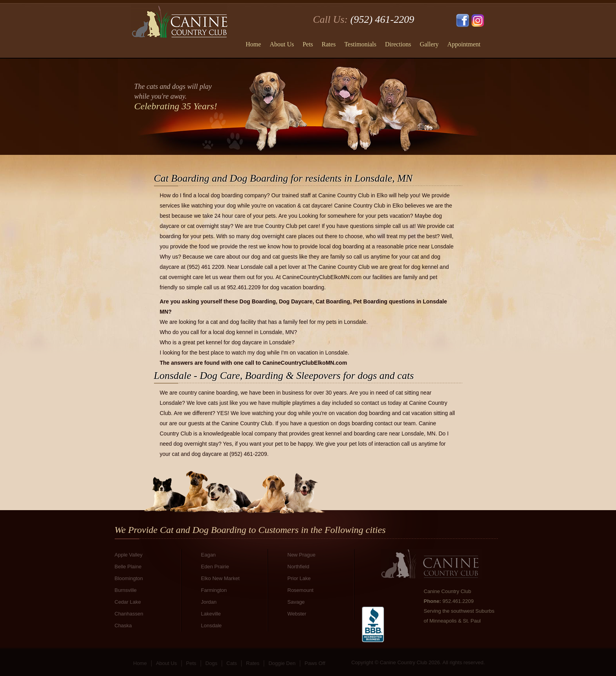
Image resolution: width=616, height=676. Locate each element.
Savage (296, 602)
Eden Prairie (215, 567)
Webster (297, 614)
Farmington (214, 590)
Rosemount (301, 590)
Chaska (123, 625)
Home (253, 44)
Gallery (429, 44)
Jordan (209, 602)
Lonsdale (212, 625)
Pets (308, 44)
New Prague (302, 555)
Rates (329, 44)
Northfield (299, 567)
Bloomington (129, 578)
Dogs (211, 663)
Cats (232, 663)
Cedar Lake (128, 602)
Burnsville (126, 590)
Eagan (209, 555)
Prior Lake (299, 578)
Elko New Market (220, 578)
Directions (398, 44)
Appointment (464, 44)
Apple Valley (129, 555)
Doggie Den (282, 663)
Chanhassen (129, 614)
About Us (282, 44)
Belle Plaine (128, 567)
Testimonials (360, 44)
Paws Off (315, 663)
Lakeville (211, 614)
